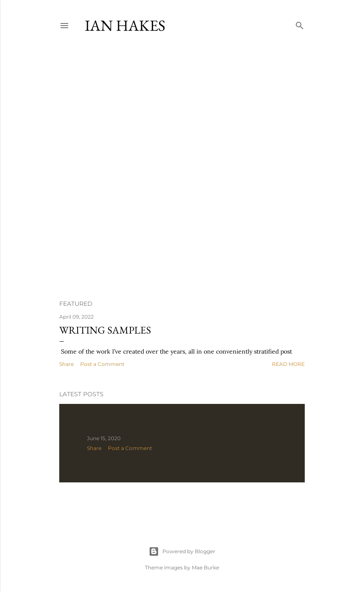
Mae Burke (205, 567)
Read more (288, 364)
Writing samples (105, 330)
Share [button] (66, 364)
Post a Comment (102, 364)
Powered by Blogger (182, 551)
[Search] (300, 24)
